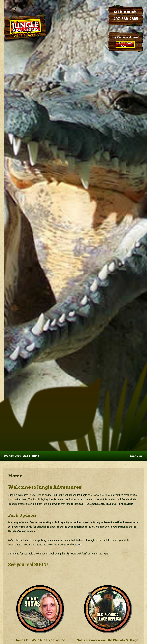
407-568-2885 (12, 456)
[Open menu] (136, 456)
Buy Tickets (31, 456)
